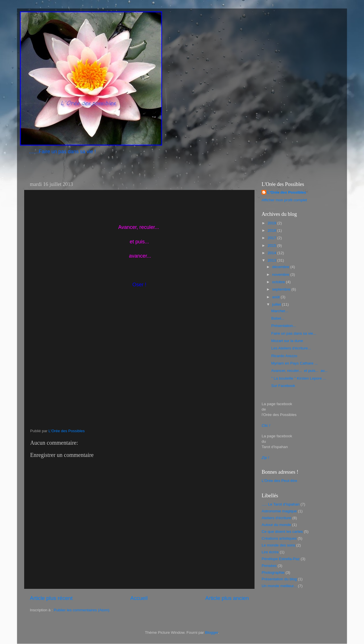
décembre (281, 267)
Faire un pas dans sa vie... (294, 333)
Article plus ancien (227, 598)
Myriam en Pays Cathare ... (295, 363)
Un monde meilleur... (279, 586)
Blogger (212, 632)
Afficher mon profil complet (284, 200)
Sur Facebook (283, 386)
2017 (272, 238)
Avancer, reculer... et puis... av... (299, 371)
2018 (272, 230)
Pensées (269, 566)
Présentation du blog (279, 579)
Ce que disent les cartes (282, 532)
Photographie (273, 572)
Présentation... (284, 326)
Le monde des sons (278, 545)
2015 (272, 246)
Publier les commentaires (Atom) (82, 610)
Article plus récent (51, 598)
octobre (279, 282)
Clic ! (266, 425)
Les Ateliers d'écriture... (291, 348)
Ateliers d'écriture (276, 518)
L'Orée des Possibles (287, 192)
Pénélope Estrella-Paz (281, 559)
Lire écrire (270, 552)
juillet (277, 304)
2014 (272, 253)
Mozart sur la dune (287, 341)
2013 (272, 260)
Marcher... (280, 311)
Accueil (139, 598)
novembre (281, 275)
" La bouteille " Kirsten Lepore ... (299, 378)
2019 (272, 223)
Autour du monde (276, 525)
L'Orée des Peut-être (279, 481)
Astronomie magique (279, 511)
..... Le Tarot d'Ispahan (281, 504)
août (276, 297)
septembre (282, 289)
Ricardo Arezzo (284, 356)
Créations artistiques (279, 538)
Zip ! (265, 458)
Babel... (278, 318)
